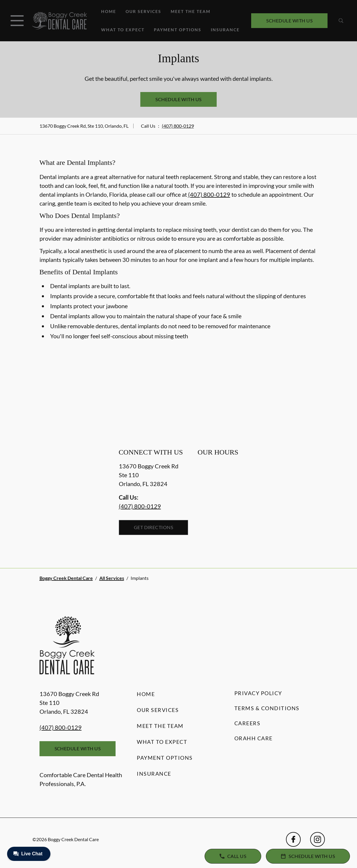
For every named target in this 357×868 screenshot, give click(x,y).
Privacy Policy (258, 693)
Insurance (225, 30)
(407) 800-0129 (178, 126)
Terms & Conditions (267, 708)
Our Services (143, 11)
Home (109, 11)
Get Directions (154, 527)
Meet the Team (191, 11)
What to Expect (123, 30)
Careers (247, 723)
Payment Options (178, 30)
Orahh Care (254, 738)
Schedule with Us (289, 20)
